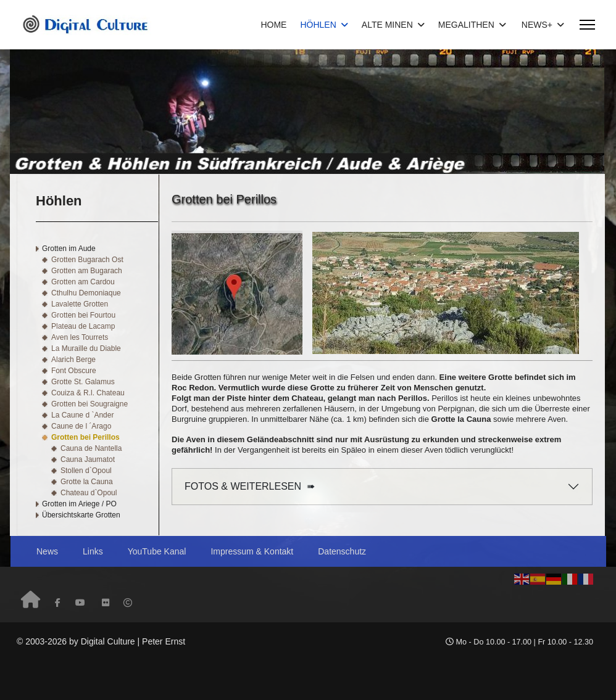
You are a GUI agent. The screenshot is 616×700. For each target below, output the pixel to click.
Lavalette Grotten (80, 304)
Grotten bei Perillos (85, 437)
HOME (273, 25)
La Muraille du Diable (86, 348)
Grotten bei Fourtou (83, 315)
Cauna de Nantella (91, 448)
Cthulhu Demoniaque (86, 293)
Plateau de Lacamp (83, 326)
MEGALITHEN (466, 25)
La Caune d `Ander (82, 415)
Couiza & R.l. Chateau (88, 393)
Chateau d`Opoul (89, 493)
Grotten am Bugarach (87, 271)
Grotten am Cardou (83, 282)
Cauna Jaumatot (88, 459)
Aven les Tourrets (80, 337)
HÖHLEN (318, 25)
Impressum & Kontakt (252, 551)
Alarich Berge (73, 360)
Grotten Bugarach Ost (87, 260)
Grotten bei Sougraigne (89, 404)
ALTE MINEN (387, 25)
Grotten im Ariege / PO (79, 504)
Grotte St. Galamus (83, 382)
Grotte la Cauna (87, 482)
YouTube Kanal (157, 551)
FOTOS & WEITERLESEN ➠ (250, 486)
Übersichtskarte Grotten (81, 515)
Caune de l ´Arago (81, 426)
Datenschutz (342, 551)
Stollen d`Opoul (86, 471)
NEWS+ (537, 25)
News (47, 551)
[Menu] (587, 25)
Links (93, 551)
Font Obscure (74, 371)
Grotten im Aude (69, 249)
